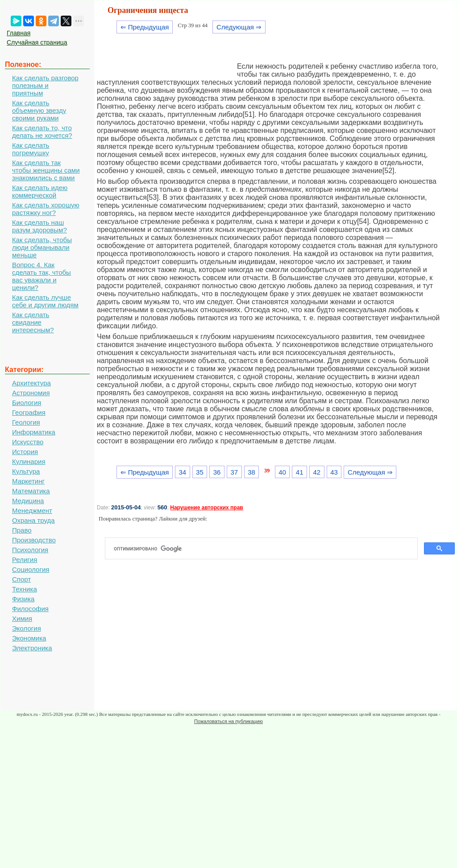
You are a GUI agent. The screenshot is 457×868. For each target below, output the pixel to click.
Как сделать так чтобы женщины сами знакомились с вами (46, 170)
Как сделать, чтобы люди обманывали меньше (42, 247)
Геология (26, 422)
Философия (30, 609)
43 (334, 472)
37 (234, 472)
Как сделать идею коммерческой (40, 191)
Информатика (34, 432)
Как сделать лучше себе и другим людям (45, 301)
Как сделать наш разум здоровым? (39, 226)
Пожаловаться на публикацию (228, 721)
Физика (23, 599)
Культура (26, 471)
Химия (22, 618)
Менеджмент (32, 510)
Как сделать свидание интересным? (33, 322)
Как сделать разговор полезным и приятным (45, 85)
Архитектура (31, 383)
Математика (31, 491)
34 (182, 472)
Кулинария (29, 461)
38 (251, 472)
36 (217, 472)
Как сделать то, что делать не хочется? (42, 132)
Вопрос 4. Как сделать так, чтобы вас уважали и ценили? (42, 276)
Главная (19, 33)
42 (317, 472)
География (29, 412)
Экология (27, 628)
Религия (25, 560)
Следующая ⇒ (239, 27)
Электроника (32, 648)
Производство (34, 540)
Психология (30, 550)
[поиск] (265, 549)
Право (22, 530)
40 (282, 472)
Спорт (21, 579)
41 (300, 472)
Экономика (29, 638)
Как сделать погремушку (31, 149)
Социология (31, 569)
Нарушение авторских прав (206, 508)
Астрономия (31, 393)
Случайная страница (37, 42)
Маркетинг (28, 481)
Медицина (28, 501)
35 (200, 472)
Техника (25, 589)
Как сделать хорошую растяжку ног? (46, 209)
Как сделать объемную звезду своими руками (39, 110)
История (25, 452)
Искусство (28, 442)
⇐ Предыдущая (145, 27)
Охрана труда (33, 520)
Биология (27, 403)
